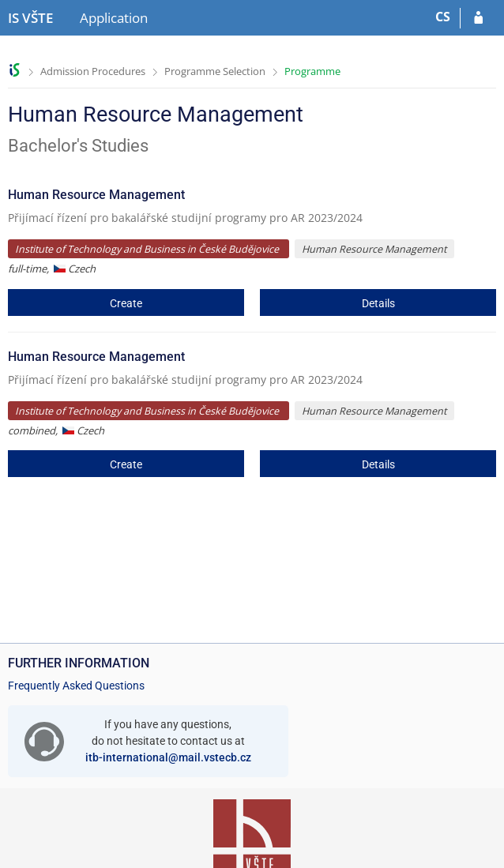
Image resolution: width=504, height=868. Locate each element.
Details (378, 303)
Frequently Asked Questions (76, 686)
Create (126, 303)
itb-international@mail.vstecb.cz (168, 757)
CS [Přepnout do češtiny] (443, 17)
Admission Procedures (93, 71)
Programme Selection (215, 71)
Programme (312, 71)
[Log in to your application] (478, 18)
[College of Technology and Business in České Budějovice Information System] (30, 18)
